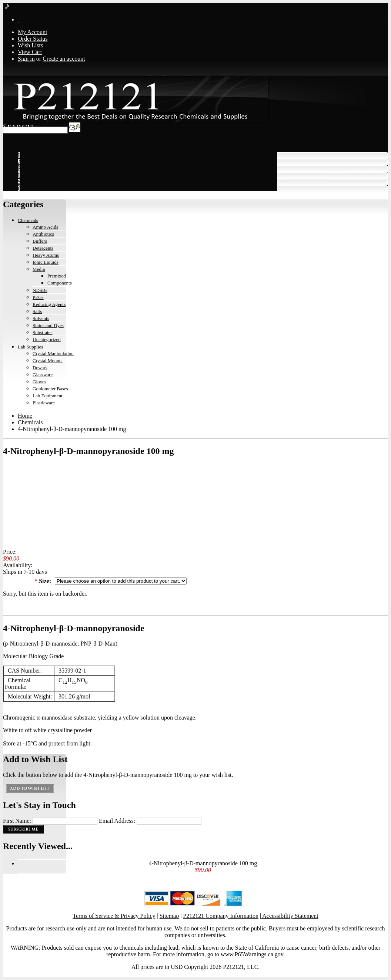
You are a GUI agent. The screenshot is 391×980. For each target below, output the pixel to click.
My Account (33, 32)
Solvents (41, 318)
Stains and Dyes (48, 325)
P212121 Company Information (221, 916)
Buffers (40, 241)
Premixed (57, 276)
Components (60, 283)
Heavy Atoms (46, 255)
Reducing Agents (49, 304)
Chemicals (28, 220)
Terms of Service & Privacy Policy (114, 916)
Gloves (39, 382)
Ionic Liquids (46, 262)
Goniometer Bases (50, 389)
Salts (37, 311)
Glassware (43, 375)
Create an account (64, 59)
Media (39, 269)
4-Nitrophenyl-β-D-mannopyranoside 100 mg (203, 863)
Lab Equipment (48, 396)
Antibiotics (43, 234)
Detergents (43, 248)
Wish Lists (30, 45)
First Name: (17, 821)
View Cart (30, 52)
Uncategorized (47, 339)
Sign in (26, 59)
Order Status (33, 39)
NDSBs (40, 290)
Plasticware (44, 403)
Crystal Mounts (48, 361)
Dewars (40, 368)
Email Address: (117, 821)
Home (25, 416)
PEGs (38, 297)
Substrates (42, 332)
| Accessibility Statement (289, 916)
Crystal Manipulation (53, 353)
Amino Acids (45, 227)
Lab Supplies (30, 347)
